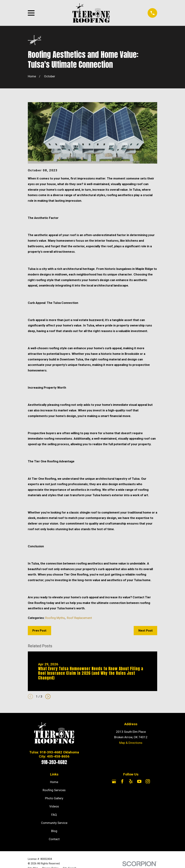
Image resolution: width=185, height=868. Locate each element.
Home (54, 782)
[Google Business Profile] (114, 781)
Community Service (54, 823)
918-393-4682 (54, 762)
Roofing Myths (55, 618)
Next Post (146, 630)
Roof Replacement (79, 618)
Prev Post (39, 630)
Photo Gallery (54, 798)
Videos (54, 806)
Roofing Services (54, 790)
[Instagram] (148, 781)
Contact (54, 839)
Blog (54, 831)
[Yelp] (131, 781)
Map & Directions (131, 743)
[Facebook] (122, 781)
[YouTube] (139, 781)
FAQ (54, 815)
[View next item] (48, 696)
